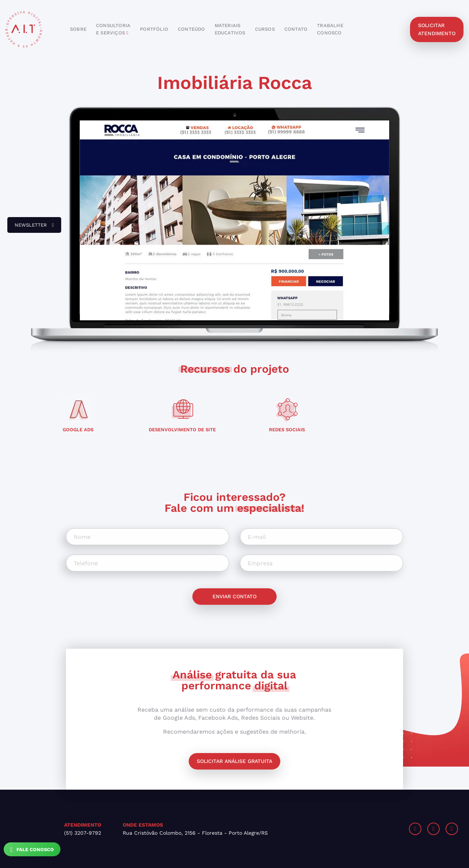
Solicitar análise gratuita (234, 761)
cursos (265, 29)
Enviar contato (234, 596)
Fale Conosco (32, 850)
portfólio (154, 29)
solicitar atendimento (437, 29)
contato (296, 29)
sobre (78, 29)
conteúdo (191, 29)
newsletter (31, 228)
